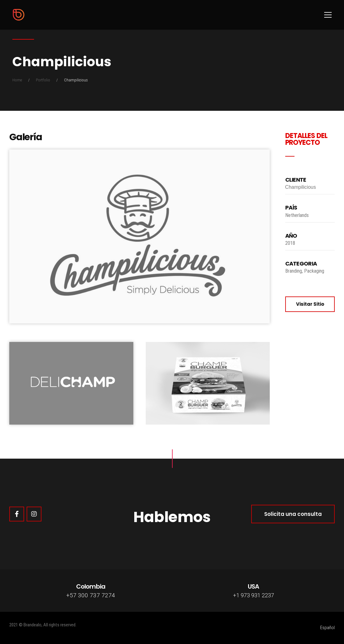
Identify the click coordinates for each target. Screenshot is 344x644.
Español (327, 628)
